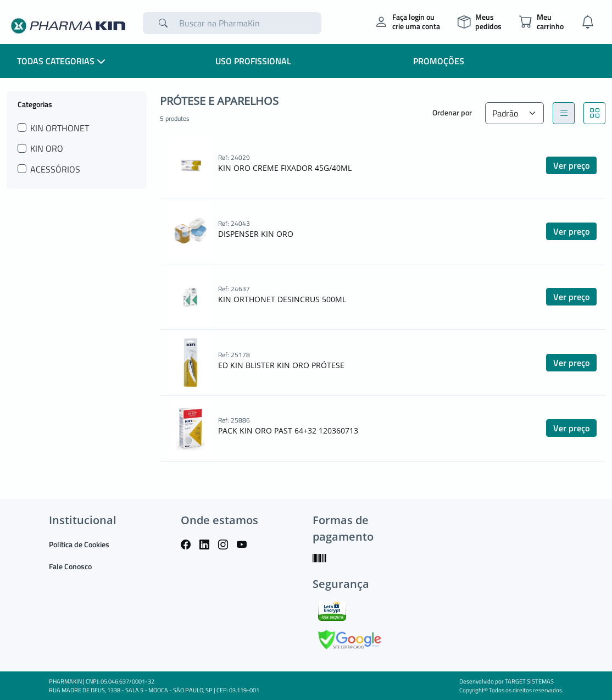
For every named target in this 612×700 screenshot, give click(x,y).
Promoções (439, 61)
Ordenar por (452, 112)
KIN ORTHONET (60, 128)
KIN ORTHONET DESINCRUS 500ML (282, 299)
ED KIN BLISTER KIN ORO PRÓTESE (281, 365)
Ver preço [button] (571, 165)
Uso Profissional (253, 61)
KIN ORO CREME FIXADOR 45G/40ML (285, 168)
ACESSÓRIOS (55, 169)
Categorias (35, 104)
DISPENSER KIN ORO (256, 234)
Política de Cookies (79, 544)
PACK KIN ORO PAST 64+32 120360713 (288, 430)
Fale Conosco (70, 566)
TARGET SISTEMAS (529, 681)
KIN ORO (47, 148)
